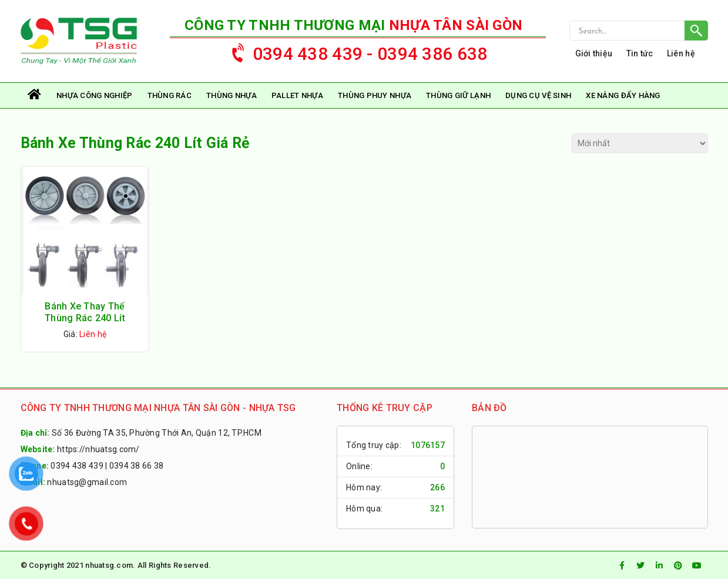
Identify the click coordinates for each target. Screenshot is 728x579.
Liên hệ (681, 53)
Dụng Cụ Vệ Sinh (538, 95)
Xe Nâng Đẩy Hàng (623, 95)
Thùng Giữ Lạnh (458, 95)
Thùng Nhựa (232, 95)
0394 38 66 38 (137, 466)
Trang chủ (35, 95)
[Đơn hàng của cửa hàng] (640, 143)
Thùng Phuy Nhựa (375, 95)
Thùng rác (170, 95)
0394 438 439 (77, 466)
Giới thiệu (594, 53)
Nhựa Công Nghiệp (94, 95)
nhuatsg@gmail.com (87, 482)
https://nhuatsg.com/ (98, 449)
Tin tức (640, 53)
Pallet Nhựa (297, 95)
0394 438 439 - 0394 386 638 (354, 51)
